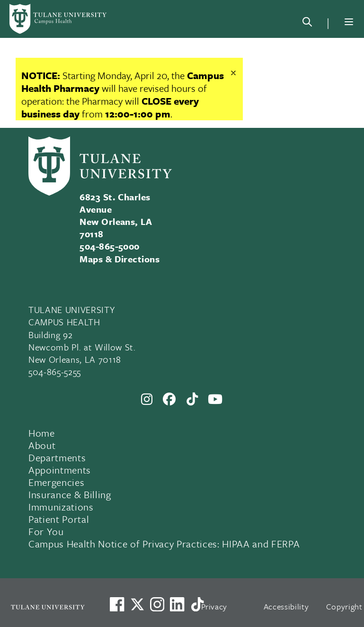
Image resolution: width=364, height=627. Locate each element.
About (42, 445)
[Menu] (349, 22)
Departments (57, 457)
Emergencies (56, 482)
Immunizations (61, 507)
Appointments (60, 470)
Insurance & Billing (70, 494)
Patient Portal (59, 519)
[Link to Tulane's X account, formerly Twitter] (137, 604)
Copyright (344, 606)
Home (42, 433)
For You (46, 531)
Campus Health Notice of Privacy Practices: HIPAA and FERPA (164, 544)
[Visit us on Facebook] (117, 604)
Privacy (214, 606)
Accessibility (286, 606)
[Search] (307, 24)
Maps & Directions (120, 259)
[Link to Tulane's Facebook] (157, 604)
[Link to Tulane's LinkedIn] (177, 604)
